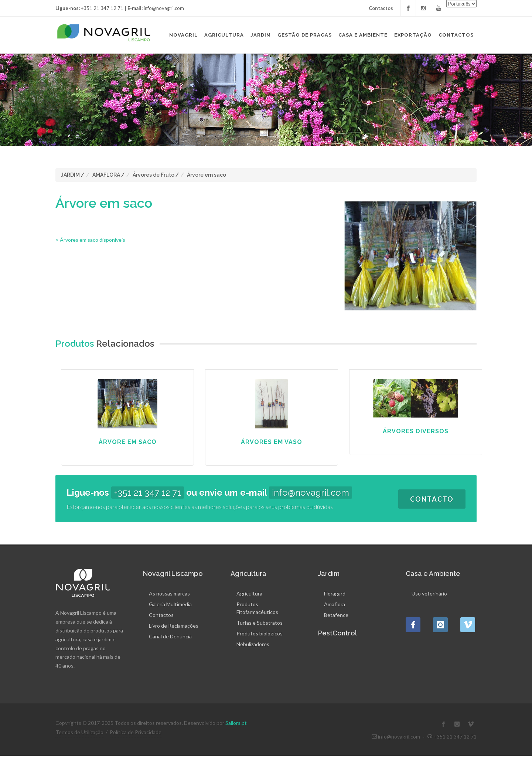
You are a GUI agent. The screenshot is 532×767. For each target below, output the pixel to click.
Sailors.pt (236, 723)
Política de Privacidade (136, 732)
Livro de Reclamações (174, 626)
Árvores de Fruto (154, 175)
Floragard (335, 593)
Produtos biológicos (260, 633)
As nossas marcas (169, 593)
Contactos (381, 8)
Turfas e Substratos (260, 623)
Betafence (336, 615)
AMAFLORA (106, 175)
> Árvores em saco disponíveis (90, 240)
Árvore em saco (207, 175)
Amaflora (335, 604)
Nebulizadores (253, 644)
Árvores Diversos (416, 431)
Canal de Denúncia (170, 636)
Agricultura (249, 593)
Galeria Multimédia (170, 604)
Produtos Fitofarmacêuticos (257, 608)
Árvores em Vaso (272, 442)
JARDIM (70, 175)
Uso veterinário (429, 593)
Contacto (432, 499)
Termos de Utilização (79, 732)
